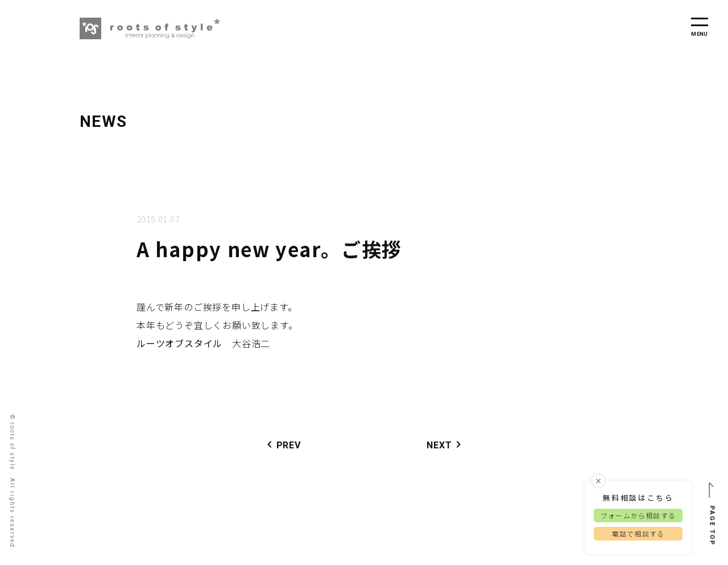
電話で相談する (638, 535)
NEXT (446, 444)
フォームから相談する (638, 517)
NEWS (104, 121)
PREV (282, 444)
